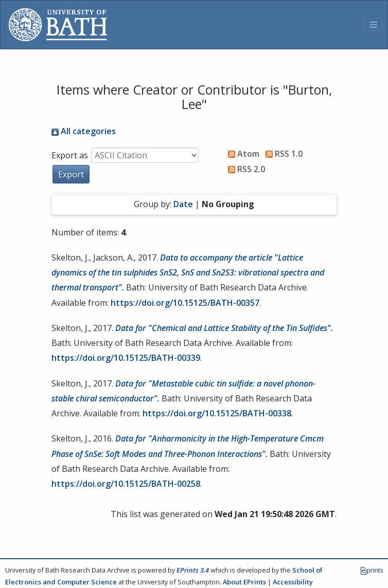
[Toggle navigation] (373, 25)
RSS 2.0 (244, 169)
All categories (84, 131)
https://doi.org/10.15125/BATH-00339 (126, 358)
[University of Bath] (58, 25)
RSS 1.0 (282, 154)
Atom (242, 154)
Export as (70, 155)
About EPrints (244, 582)
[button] (71, 174)
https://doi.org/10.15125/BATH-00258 (126, 484)
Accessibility (293, 582)
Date (183, 204)
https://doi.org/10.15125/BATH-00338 (217, 413)
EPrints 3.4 (193, 570)
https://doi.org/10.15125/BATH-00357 (185, 303)
